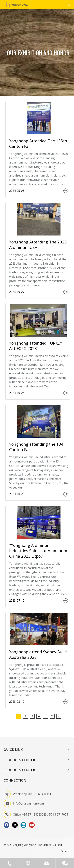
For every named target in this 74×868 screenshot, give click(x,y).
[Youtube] (32, 825)
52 (52, 716)
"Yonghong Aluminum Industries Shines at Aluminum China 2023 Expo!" (38, 551)
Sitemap (66, 851)
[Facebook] (6, 825)
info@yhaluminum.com (28, 803)
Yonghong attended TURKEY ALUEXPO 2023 (36, 346)
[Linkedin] (23, 825)
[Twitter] (15, 825)
